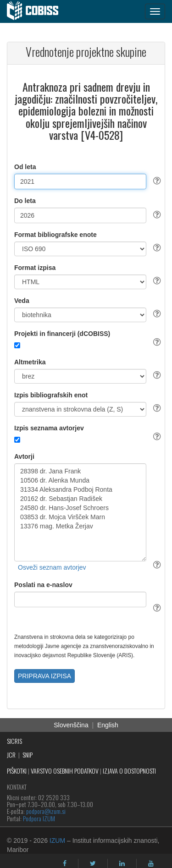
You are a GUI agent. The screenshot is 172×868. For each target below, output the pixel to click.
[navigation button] (155, 11)
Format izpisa (35, 268)
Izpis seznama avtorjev (49, 428)
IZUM (57, 841)
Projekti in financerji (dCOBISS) (62, 334)
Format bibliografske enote (55, 235)
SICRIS (14, 741)
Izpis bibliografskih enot (51, 395)
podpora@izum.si (46, 811)
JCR (11, 755)
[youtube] (151, 863)
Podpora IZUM (39, 818)
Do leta (25, 201)
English (108, 725)
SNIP (28, 755)
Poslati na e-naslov (43, 585)
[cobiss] (37, 11)
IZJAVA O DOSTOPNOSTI (129, 771)
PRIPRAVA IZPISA (44, 676)
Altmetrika (30, 362)
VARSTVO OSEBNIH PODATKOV (65, 771)
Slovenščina (71, 725)
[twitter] (93, 863)
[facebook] (65, 863)
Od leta (25, 167)
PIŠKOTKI (17, 771)
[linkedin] (122, 863)
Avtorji (24, 456)
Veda (22, 301)
